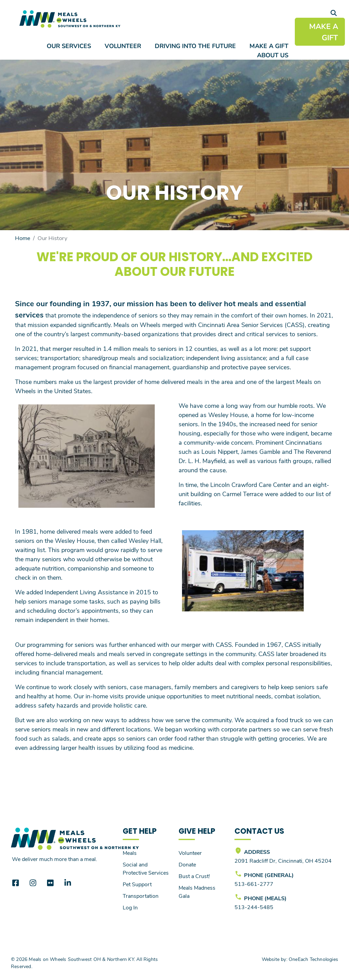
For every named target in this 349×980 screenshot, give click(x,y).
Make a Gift (269, 46)
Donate (187, 864)
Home (23, 238)
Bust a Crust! (194, 876)
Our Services (69, 46)
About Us (273, 55)
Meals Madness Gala (197, 892)
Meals (130, 853)
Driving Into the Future (195, 46)
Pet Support (137, 884)
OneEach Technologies (313, 959)
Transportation (141, 896)
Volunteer (123, 46)
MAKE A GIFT (324, 32)
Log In (130, 907)
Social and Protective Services (146, 868)
